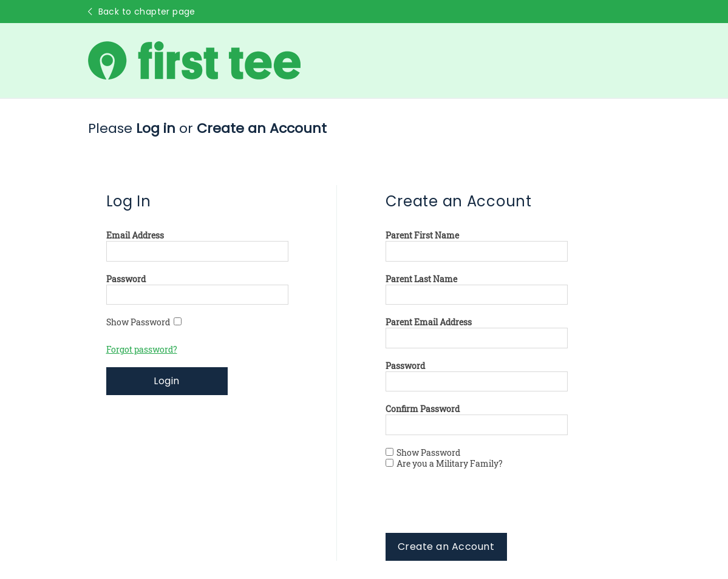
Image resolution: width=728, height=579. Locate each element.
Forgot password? (142, 350)
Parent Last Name (421, 279)
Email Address (135, 235)
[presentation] (478, 509)
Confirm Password (423, 409)
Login (166, 381)
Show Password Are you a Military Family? (444, 458)
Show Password (144, 322)
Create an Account (446, 547)
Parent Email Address (429, 322)
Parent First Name (422, 235)
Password (126, 279)
